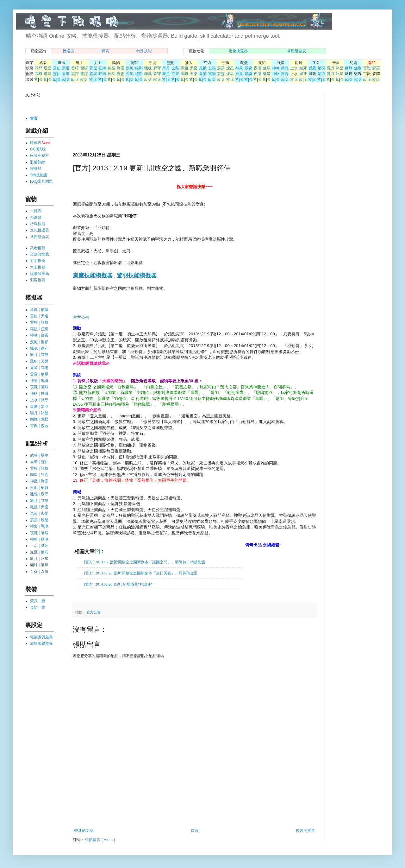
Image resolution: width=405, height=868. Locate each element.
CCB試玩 (38, 149)
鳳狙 (184, 68)
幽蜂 (349, 68)
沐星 (340, 68)
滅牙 (303, 68)
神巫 (111, 68)
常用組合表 (296, 51)
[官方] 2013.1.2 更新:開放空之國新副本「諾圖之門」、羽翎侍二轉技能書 (145, 562)
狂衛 (102, 68)
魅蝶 (358, 68)
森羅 (376, 68)
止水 (294, 68)
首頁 (195, 831)
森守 (157, 68)
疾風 (130, 68)
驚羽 (321, 68)
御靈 (121, 68)
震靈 (221, 68)
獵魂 (148, 68)
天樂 (194, 68)
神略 (276, 68)
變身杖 (36, 168)
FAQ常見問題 (41, 181)
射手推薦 (38, 261)
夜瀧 (258, 68)
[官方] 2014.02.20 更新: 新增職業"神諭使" (118, 584)
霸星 (93, 68)
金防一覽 (38, 607)
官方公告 (81, 317)
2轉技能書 (39, 175)
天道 (66, 68)
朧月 (331, 68)
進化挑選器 (238, 51)
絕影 (139, 68)
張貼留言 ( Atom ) (100, 840)
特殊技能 (144, 51)
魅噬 (267, 68)
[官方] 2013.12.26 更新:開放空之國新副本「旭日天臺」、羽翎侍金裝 (141, 573)
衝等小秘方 (40, 155)
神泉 (239, 68)
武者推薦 (38, 248)
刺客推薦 (38, 280)
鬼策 (203, 68)
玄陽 (212, 68)
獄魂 (285, 68)
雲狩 (75, 68)
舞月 (166, 68)
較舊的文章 (305, 831)
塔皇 (47, 68)
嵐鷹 (312, 68)
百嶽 (367, 68)
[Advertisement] (96, 122)
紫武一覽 (38, 601)
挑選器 (68, 51)
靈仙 (57, 68)
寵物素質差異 (41, 643)
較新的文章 (84, 831)
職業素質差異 (41, 637)
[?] (97, 551)
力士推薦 (38, 267)
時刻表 (36, 143)
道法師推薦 (40, 254)
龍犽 (84, 68)
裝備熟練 (38, 162)
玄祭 (175, 68)
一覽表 (103, 51)
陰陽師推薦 (40, 274)
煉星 (230, 68)
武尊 (39, 68)
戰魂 (248, 68)
